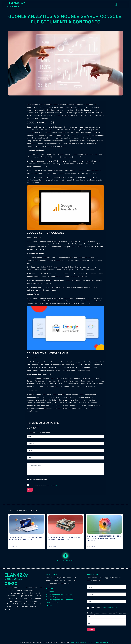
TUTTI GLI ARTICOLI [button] (66, 557)
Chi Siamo (50, 591)
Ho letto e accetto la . (104, 608)
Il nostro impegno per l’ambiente (59, 597)
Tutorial (49, 605)
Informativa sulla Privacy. (51, 485)
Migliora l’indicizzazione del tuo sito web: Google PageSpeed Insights (104, 538)
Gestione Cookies (87, 643)
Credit (112, 643)
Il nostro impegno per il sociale (59, 594)
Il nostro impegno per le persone (59, 600)
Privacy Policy (106, 608)
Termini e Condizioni (102, 643)
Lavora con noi (52, 602)
